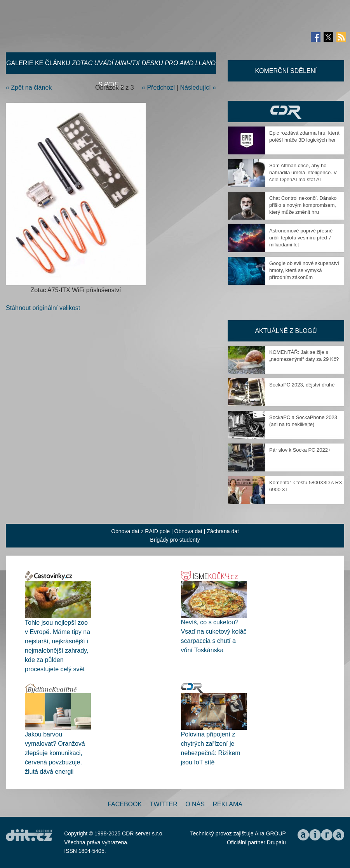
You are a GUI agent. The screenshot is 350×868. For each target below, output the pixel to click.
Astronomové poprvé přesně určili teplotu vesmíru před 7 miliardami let (301, 238)
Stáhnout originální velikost (43, 308)
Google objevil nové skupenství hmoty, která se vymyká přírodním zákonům (304, 270)
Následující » (198, 87)
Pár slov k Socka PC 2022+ (300, 450)
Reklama (227, 804)
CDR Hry (286, 112)
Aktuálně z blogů (286, 331)
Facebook (125, 804)
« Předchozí (158, 87)
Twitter (164, 804)
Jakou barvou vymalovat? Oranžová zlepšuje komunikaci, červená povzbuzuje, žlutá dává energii (55, 753)
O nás (195, 804)
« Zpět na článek (29, 87)
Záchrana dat (223, 531)
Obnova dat (188, 531)
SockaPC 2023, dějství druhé (302, 385)
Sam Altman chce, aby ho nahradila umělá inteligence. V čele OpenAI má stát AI (303, 172)
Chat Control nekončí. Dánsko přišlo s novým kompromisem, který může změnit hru (303, 205)
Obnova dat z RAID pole (140, 531)
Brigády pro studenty (175, 540)
